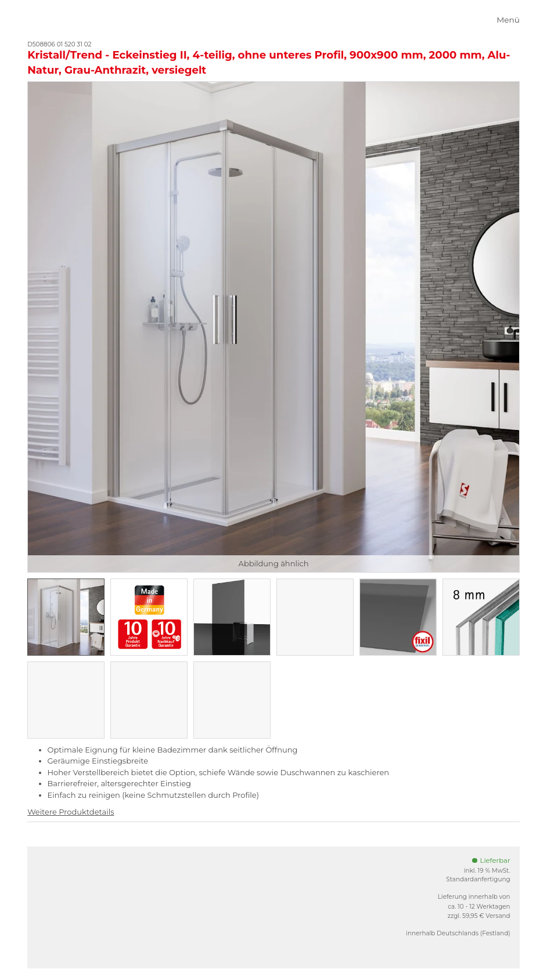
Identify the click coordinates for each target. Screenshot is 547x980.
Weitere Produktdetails (71, 812)
